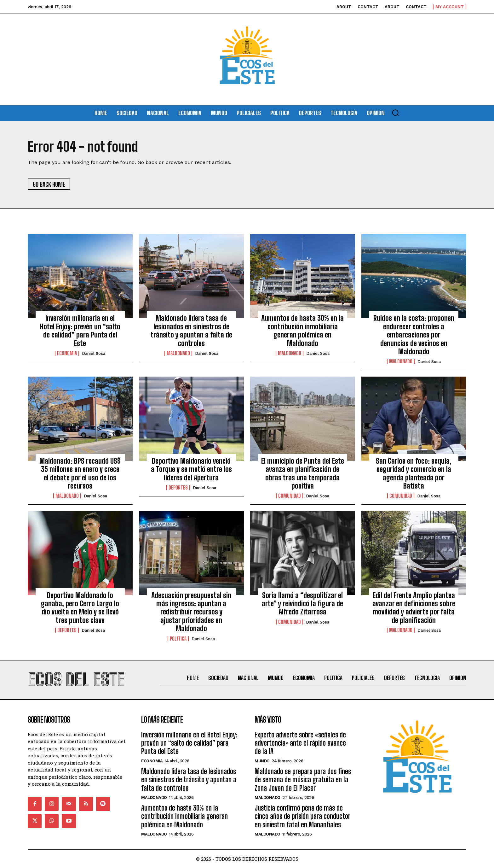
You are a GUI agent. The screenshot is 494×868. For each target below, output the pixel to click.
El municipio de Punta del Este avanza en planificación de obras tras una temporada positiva (303, 473)
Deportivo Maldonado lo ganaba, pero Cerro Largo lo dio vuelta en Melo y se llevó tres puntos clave (80, 608)
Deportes (178, 488)
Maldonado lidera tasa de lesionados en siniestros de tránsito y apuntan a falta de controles (191, 331)
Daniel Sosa (94, 353)
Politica (178, 639)
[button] (395, 113)
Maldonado (178, 353)
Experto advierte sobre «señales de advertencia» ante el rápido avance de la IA (300, 743)
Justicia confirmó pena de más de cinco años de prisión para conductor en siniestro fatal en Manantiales (302, 816)
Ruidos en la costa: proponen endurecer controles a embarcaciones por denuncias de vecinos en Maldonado (414, 335)
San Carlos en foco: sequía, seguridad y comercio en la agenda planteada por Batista (414, 473)
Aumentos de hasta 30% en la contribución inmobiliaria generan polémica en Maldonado (302, 331)
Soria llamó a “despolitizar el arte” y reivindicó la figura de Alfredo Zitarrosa (302, 604)
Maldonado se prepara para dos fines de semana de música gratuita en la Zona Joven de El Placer (303, 780)
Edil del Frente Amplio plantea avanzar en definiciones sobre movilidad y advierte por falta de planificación (414, 608)
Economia (67, 353)
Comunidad (290, 496)
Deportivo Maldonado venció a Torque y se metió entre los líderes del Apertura (191, 469)
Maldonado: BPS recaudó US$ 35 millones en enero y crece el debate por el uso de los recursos (80, 473)
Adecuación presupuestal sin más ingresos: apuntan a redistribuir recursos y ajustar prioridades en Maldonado (191, 612)
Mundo (262, 761)
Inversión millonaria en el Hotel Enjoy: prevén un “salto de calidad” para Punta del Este (80, 331)
